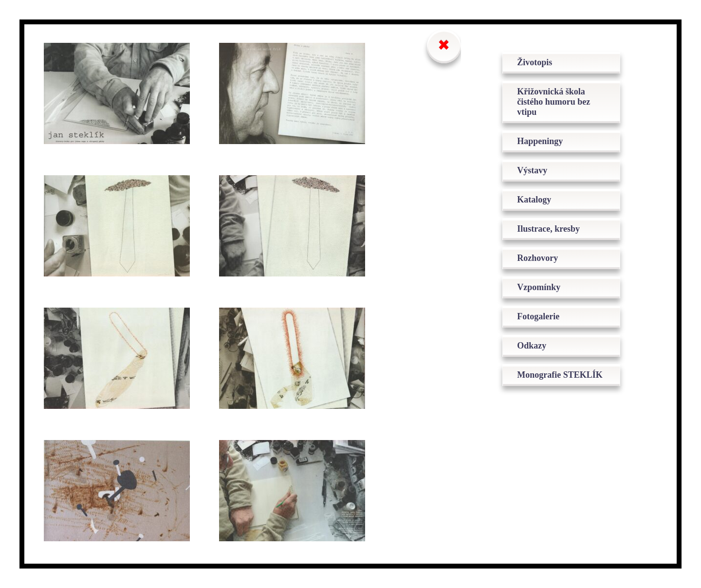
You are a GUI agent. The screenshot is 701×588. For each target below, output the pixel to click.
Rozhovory (537, 258)
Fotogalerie (538, 316)
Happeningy (540, 141)
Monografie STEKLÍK (560, 375)
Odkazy (532, 346)
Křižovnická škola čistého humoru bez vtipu (553, 102)
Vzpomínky (539, 287)
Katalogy (534, 200)
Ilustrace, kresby (548, 229)
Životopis (535, 62)
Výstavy (532, 170)
